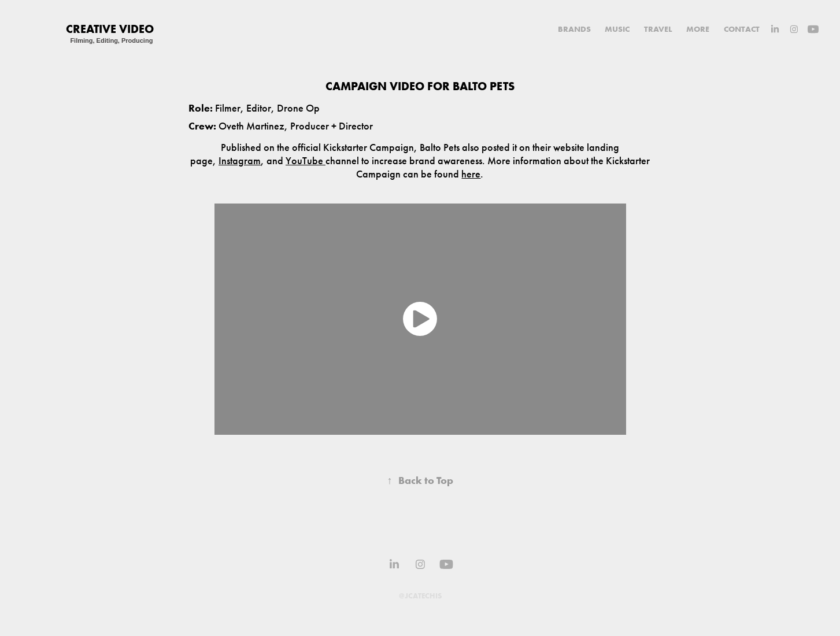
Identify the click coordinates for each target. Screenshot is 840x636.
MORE (698, 29)
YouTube (306, 161)
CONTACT (742, 29)
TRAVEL (658, 29)
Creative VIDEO (110, 29)
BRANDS (574, 29)
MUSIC (617, 29)
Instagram (240, 161)
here (471, 174)
